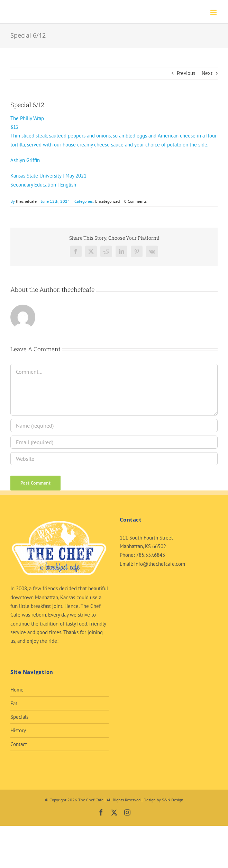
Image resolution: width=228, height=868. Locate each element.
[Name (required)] (114, 426)
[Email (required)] (114, 442)
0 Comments (135, 201)
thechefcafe (26, 201)
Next (207, 73)
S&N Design (173, 800)
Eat (14, 703)
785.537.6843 (151, 555)
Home (17, 690)
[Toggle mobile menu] (214, 12)
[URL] (114, 459)
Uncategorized (107, 201)
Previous (186, 73)
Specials (19, 717)
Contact (19, 744)
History (18, 730)
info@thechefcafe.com (160, 564)
